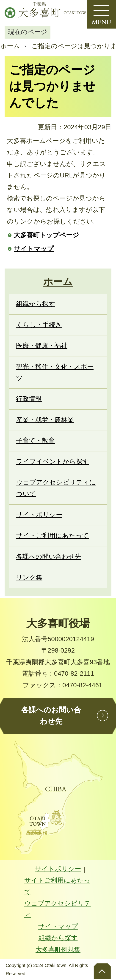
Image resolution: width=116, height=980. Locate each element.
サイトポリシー (58, 869)
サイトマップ (34, 249)
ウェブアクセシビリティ (58, 909)
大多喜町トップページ (46, 235)
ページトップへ (102, 971)
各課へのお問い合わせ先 (51, 716)
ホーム (10, 46)
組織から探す (58, 938)
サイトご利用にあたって (57, 886)
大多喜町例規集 (58, 950)
